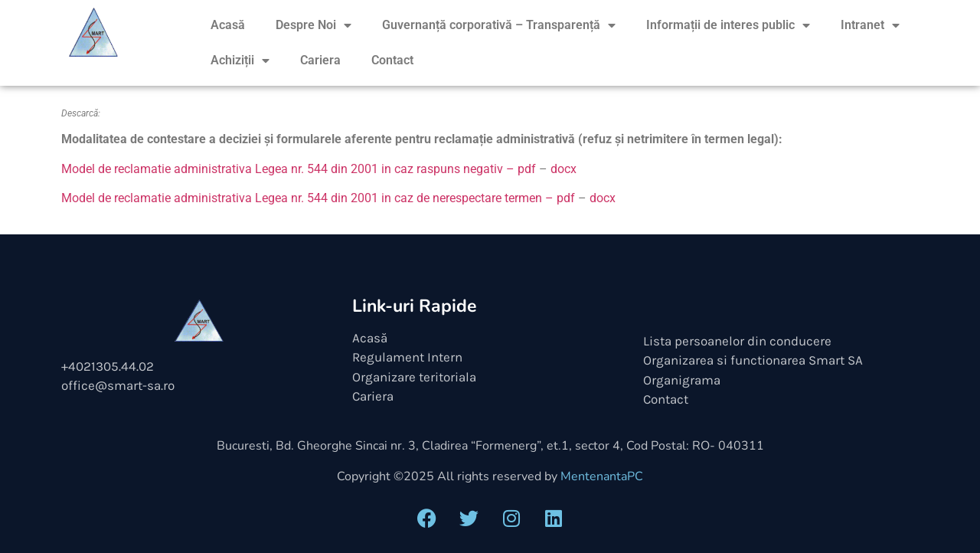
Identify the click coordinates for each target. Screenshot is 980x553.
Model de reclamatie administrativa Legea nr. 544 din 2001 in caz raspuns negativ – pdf (299, 169)
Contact (392, 60)
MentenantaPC (602, 476)
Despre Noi (314, 25)
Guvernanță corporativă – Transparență (499, 25)
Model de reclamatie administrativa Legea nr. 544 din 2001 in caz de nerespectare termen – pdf (318, 198)
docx (563, 169)
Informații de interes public (728, 25)
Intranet (870, 25)
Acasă (228, 25)
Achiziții (240, 61)
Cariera (320, 60)
